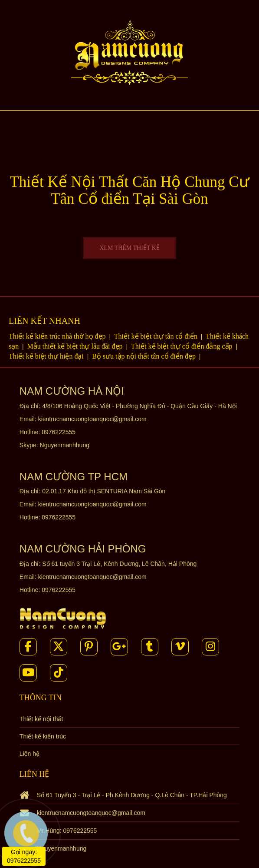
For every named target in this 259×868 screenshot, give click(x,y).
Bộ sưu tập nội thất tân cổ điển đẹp (145, 356)
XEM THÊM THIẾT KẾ (129, 248)
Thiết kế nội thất (41, 719)
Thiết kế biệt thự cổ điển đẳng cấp (183, 346)
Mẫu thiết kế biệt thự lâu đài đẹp (76, 346)
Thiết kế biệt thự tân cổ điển (157, 336)
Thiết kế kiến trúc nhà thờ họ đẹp (58, 336)
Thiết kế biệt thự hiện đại (47, 356)
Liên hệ (30, 754)
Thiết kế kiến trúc (43, 736)
